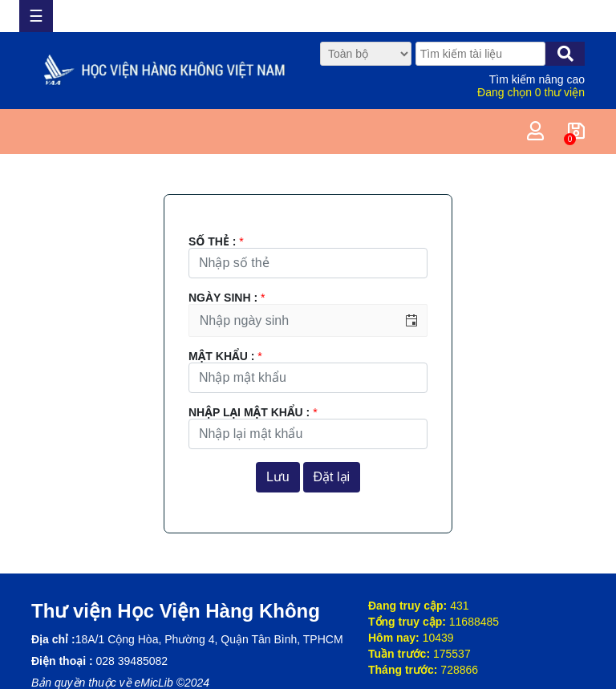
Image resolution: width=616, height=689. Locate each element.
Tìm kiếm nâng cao (537, 79)
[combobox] (292, 320)
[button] (411, 320)
